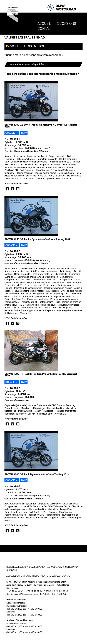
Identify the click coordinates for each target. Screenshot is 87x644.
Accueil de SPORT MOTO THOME (23, 576)
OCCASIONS (67, 24)
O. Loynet (12, 570)
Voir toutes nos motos (27, 46)
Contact (45, 29)
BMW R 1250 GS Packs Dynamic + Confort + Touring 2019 (37, 239)
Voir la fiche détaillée (17, 184)
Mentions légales (51, 576)
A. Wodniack (55, 567)
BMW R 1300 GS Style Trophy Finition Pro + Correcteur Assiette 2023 (41, 126)
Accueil (44, 24)
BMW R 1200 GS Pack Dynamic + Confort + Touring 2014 (37, 474)
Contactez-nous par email (56, 591)
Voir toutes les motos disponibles (27, 64)
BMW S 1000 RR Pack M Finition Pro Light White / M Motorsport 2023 (41, 375)
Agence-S (21, 567)
